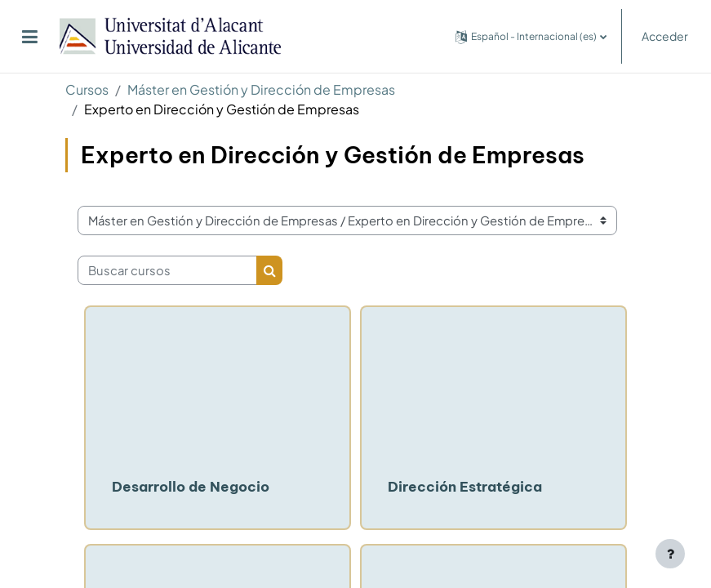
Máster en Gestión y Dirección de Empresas (261, 89)
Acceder (665, 36)
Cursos (87, 89)
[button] (531, 36)
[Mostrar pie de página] (670, 554)
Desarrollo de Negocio (191, 487)
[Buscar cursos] (167, 270)
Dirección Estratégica (465, 487)
